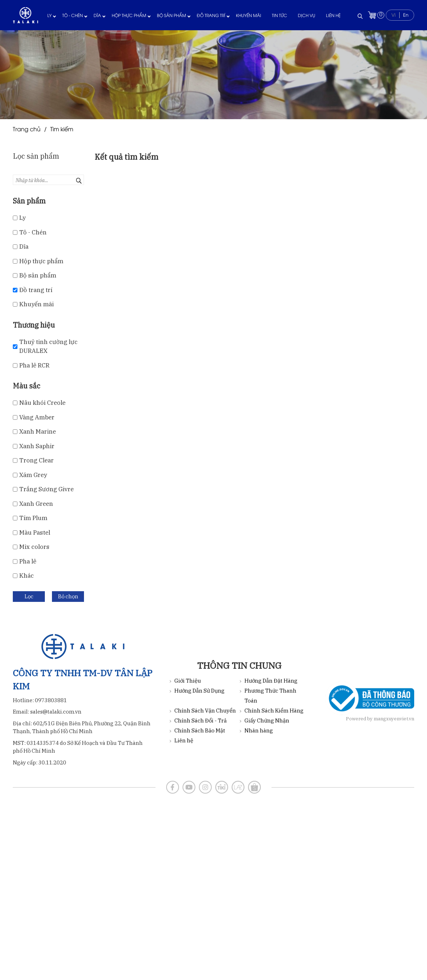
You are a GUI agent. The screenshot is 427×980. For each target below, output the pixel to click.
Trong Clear (36, 460)
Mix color (34, 547)
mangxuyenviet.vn (394, 719)
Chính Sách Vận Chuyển (205, 711)
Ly (49, 15)
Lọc (29, 596)
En (406, 15)
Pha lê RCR (34, 365)
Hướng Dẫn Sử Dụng (199, 691)
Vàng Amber (37, 417)
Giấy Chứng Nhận (267, 721)
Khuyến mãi (249, 15)
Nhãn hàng (259, 730)
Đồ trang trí (211, 15)
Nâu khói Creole (42, 403)
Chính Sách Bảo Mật (200, 730)
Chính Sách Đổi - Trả (201, 721)
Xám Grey (33, 475)
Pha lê (28, 561)
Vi (394, 15)
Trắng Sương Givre (46, 489)
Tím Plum (33, 518)
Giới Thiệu (188, 681)
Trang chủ (27, 129)
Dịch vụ (307, 15)
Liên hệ (333, 15)
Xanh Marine (38, 431)
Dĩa (97, 15)
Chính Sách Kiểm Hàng (274, 711)
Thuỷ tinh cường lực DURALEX (48, 346)
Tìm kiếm (62, 129)
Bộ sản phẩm (172, 15)
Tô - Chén (73, 15)
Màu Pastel (35, 533)
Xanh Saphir (37, 446)
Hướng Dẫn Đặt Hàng (271, 681)
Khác (27, 576)
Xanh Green (36, 504)
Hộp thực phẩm (129, 15)
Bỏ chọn (68, 596)
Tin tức (280, 15)
